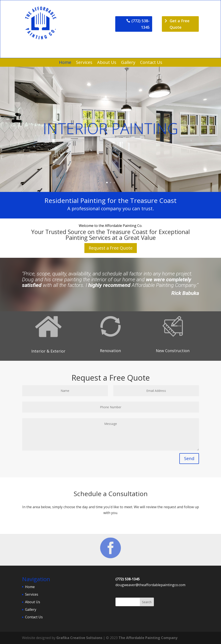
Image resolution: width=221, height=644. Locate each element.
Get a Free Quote (180, 24)
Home (65, 63)
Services (84, 63)
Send (189, 458)
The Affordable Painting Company (148, 638)
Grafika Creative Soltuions (79, 638)
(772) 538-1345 (140, 24)
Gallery (128, 63)
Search (147, 602)
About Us (107, 63)
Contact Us (151, 63)
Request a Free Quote (111, 248)
